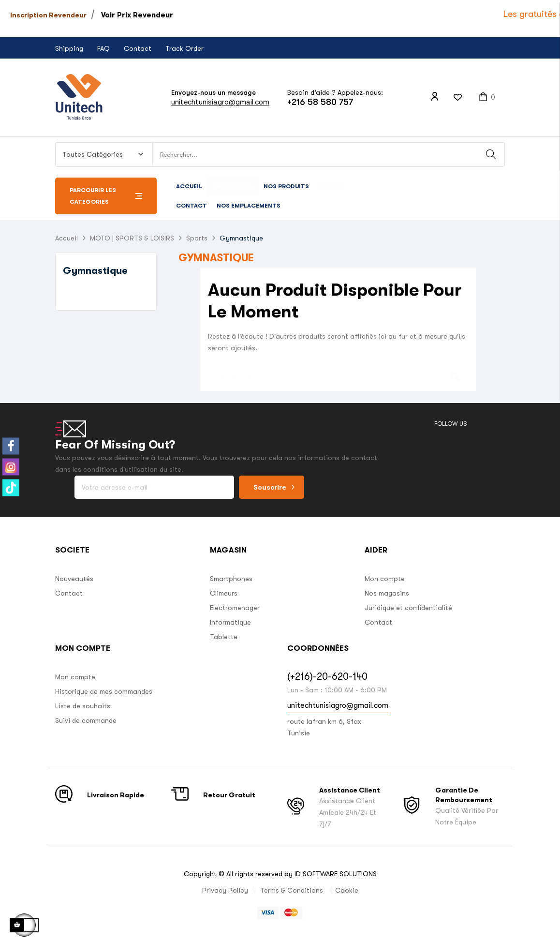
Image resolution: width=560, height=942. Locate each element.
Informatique (230, 622)
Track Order (184, 48)
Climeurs (224, 593)
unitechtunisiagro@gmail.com (220, 102)
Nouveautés (74, 579)
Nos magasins (387, 593)
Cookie (347, 890)
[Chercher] (338, 372)
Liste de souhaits (83, 706)
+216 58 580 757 (320, 102)
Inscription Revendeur (48, 15)
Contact (138, 48)
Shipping (69, 48)
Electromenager (235, 608)
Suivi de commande (86, 720)
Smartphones (231, 579)
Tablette (224, 637)
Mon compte (385, 579)
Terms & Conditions (292, 890)
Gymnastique (95, 271)
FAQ (103, 48)
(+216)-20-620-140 (327, 677)
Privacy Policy (225, 890)
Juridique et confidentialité (408, 608)
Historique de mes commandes (104, 691)
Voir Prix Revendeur (137, 15)
